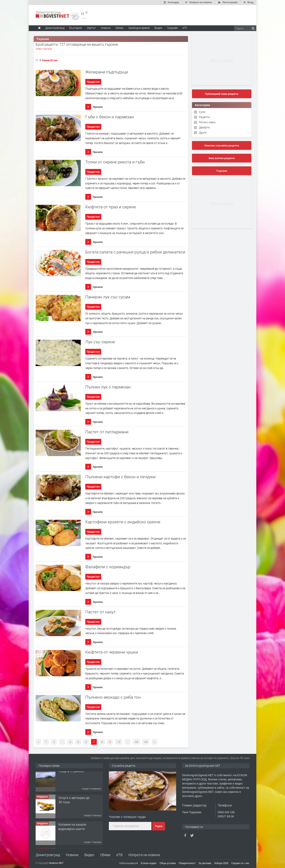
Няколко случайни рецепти (222, 146)
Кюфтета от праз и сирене (111, 207)
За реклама (205, 863)
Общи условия (168, 863)
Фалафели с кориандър (108, 567)
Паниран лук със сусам (108, 297)
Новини (106, 28)
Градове (172, 28)
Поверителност (187, 863)
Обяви (105, 855)
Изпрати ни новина (144, 855)
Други (203, 132)
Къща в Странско (71, 774)
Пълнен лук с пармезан (108, 387)
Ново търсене (44, 49)
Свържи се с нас (240, 863)
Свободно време (139, 28)
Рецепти (204, 117)
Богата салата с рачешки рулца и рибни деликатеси (135, 252)
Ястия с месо (207, 122)
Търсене (222, 171)
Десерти (204, 127)
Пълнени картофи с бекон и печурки (120, 477)
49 (146, 742)
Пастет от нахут (100, 612)
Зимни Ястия (50, 60)
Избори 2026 (221, 863)
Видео (89, 855)
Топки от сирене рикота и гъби (115, 162)
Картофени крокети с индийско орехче (123, 522)
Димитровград (48, 855)
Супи (202, 112)
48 (136, 742)
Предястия (93, 82)
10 (119, 742)
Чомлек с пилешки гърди (127, 817)
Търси (159, 826)
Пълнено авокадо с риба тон (113, 697)
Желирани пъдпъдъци (107, 72)
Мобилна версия (129, 863)
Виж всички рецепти (222, 158)
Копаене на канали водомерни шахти (72, 830)
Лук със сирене (100, 342)
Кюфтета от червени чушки (112, 652)
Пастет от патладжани (107, 432)
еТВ (119, 855)
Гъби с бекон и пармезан (110, 117)
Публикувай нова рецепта (222, 94)
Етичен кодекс (149, 863)
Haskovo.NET (56, 863)
